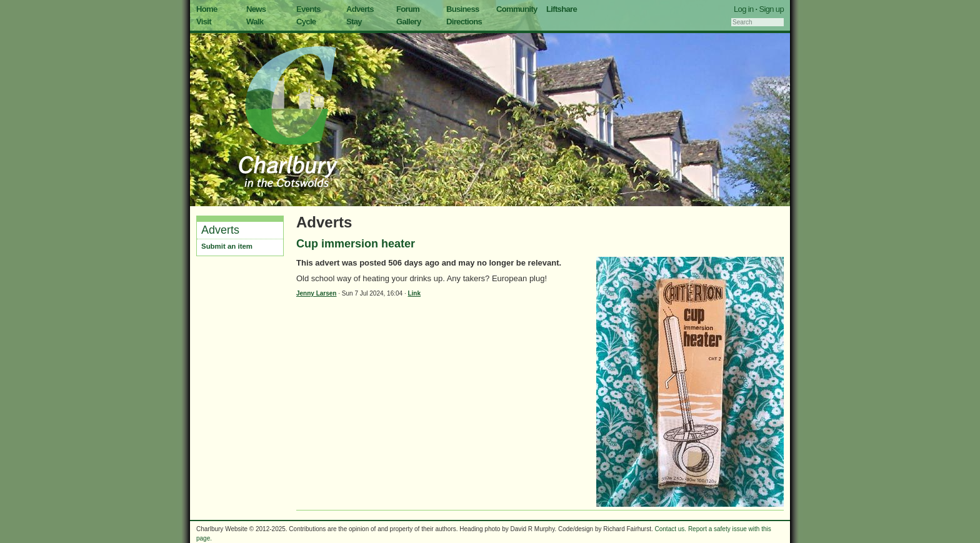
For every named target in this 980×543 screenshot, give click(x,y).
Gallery (409, 22)
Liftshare (562, 9)
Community (517, 9)
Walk (255, 22)
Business (463, 9)
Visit (204, 22)
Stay (354, 22)
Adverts (360, 9)
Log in (744, 9)
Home (207, 9)
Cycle (306, 22)
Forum (408, 9)
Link (414, 293)
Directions (464, 22)
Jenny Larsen (316, 293)
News (256, 9)
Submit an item (227, 246)
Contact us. (671, 529)
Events (308, 9)
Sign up (771, 9)
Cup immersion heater (356, 244)
